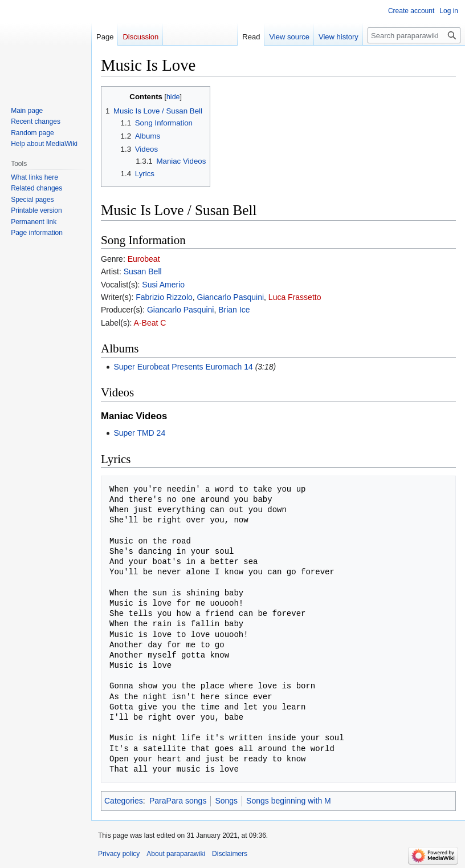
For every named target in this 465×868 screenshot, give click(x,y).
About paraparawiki (176, 854)
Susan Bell (143, 271)
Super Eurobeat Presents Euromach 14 (183, 367)
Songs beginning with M (289, 801)
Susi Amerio (163, 285)
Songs (226, 801)
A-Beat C (150, 323)
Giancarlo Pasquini (231, 297)
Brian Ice (234, 310)
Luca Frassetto (295, 297)
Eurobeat (144, 259)
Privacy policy (119, 854)
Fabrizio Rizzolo (164, 297)
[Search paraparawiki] (414, 35)
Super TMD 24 (139, 433)
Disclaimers (230, 854)
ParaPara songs (178, 801)
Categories (124, 801)
